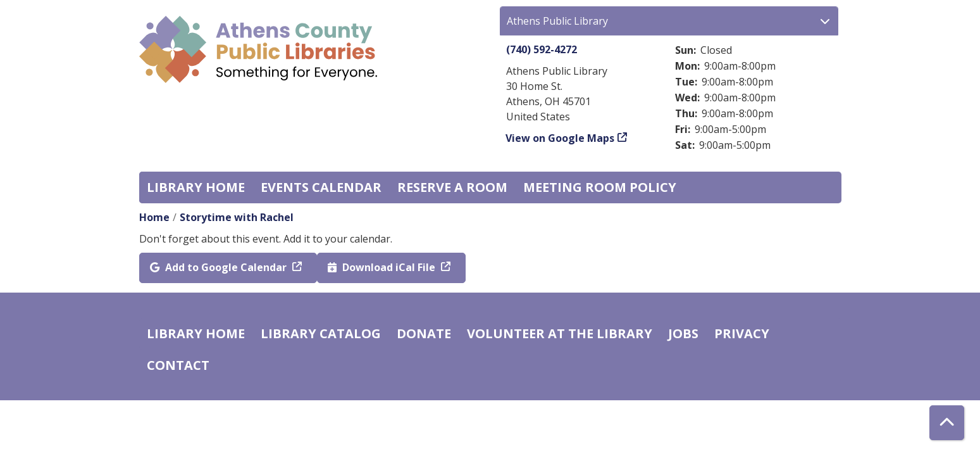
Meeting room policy (600, 187)
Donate (424, 333)
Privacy (742, 333)
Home (154, 217)
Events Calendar (321, 187)
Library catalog (321, 333)
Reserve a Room (452, 187)
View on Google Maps (560, 138)
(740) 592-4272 (542, 49)
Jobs (683, 333)
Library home (196, 187)
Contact (178, 365)
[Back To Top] (947, 423)
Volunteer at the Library (560, 333)
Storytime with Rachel (237, 217)
